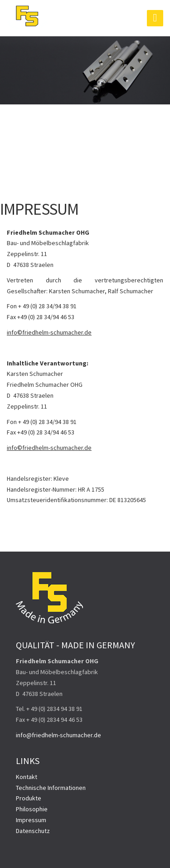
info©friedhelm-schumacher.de (49, 332)
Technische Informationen (51, 788)
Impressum (31, 820)
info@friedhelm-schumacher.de (58, 735)
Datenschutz (33, 831)
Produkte (29, 798)
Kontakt (27, 777)
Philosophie (32, 809)
